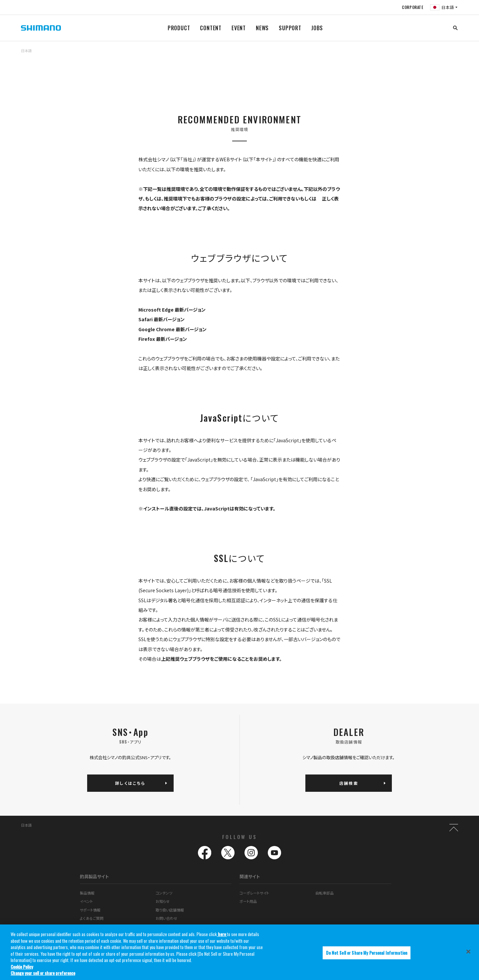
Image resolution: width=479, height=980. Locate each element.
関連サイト (250, 876)
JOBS (317, 28)
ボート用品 (248, 902)
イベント (86, 902)
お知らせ (163, 902)
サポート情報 (90, 910)
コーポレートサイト (254, 893)
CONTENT (211, 28)
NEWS (262, 28)
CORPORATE (412, 7)
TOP (454, 55)
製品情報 (87, 893)
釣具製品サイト (94, 876)
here (222, 934)
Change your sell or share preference (43, 973)
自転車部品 (324, 893)
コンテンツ (164, 893)
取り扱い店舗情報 (170, 910)
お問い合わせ (166, 918)
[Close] (468, 952)
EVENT (239, 28)
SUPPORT (290, 28)
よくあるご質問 (92, 918)
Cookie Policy (22, 967)
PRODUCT (179, 28)
